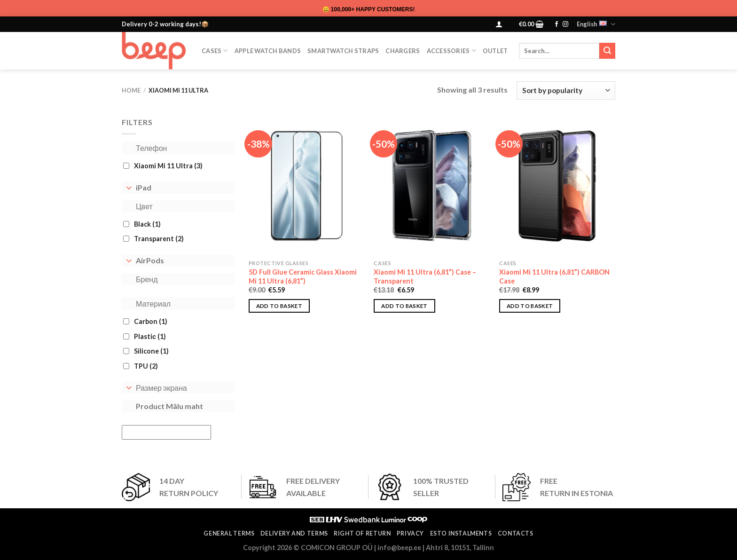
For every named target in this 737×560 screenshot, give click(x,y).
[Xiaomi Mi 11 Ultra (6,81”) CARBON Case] (557, 186)
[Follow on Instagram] (565, 24)
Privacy (410, 533)
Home (131, 90)
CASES (215, 51)
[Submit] (607, 51)
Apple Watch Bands (268, 51)
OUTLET (495, 51)
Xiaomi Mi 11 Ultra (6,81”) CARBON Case (554, 276)
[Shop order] (566, 91)
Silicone (151, 351)
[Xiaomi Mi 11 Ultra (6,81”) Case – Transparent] (432, 186)
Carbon (151, 321)
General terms (229, 533)
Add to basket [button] (279, 306)
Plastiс (150, 336)
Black (147, 224)
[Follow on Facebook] (557, 24)
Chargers (403, 51)
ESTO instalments (461, 533)
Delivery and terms (294, 533)
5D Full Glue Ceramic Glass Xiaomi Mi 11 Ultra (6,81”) (303, 276)
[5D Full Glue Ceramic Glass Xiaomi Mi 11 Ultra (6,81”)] (307, 186)
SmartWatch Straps (343, 51)
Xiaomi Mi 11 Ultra (168, 166)
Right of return (362, 533)
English (596, 24)
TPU (146, 366)
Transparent (159, 239)
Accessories (451, 51)
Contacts (516, 533)
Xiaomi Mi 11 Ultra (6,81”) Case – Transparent (425, 276)
